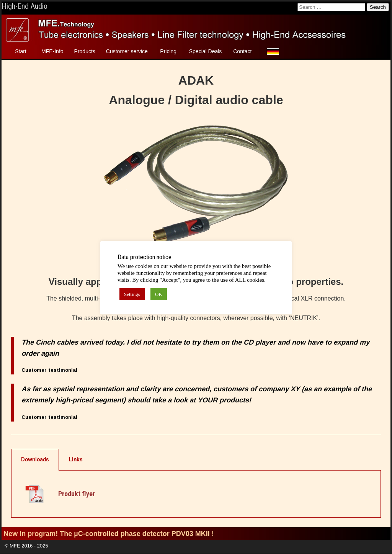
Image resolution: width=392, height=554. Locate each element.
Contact (242, 51)
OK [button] (159, 294)
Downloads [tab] (35, 459)
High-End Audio (24, 6)
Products (85, 51)
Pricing (168, 51)
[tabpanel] (196, 494)
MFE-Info (52, 51)
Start (21, 51)
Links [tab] (76, 459)
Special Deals (206, 51)
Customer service (127, 51)
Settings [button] (132, 294)
